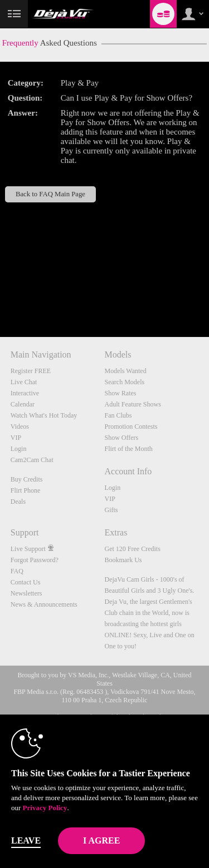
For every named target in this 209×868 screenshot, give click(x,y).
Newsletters (26, 593)
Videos (20, 426)
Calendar (23, 404)
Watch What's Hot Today (44, 415)
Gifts (111, 510)
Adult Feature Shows (133, 404)
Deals (18, 502)
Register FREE (31, 371)
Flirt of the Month (129, 449)
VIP (16, 438)
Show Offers (122, 438)
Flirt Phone (26, 490)
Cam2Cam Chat (32, 460)
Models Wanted (126, 371)
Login (19, 449)
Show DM (0, 296)
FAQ (17, 571)
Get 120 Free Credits (133, 549)
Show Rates (121, 393)
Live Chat (24, 382)
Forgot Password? (35, 560)
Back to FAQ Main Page (50, 194)
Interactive (25, 393)
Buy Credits (27, 479)
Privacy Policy (45, 808)
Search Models (125, 382)
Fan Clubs (118, 415)
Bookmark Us (123, 560)
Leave (26, 840)
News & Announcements (44, 604)
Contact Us (26, 582)
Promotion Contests (131, 426)
